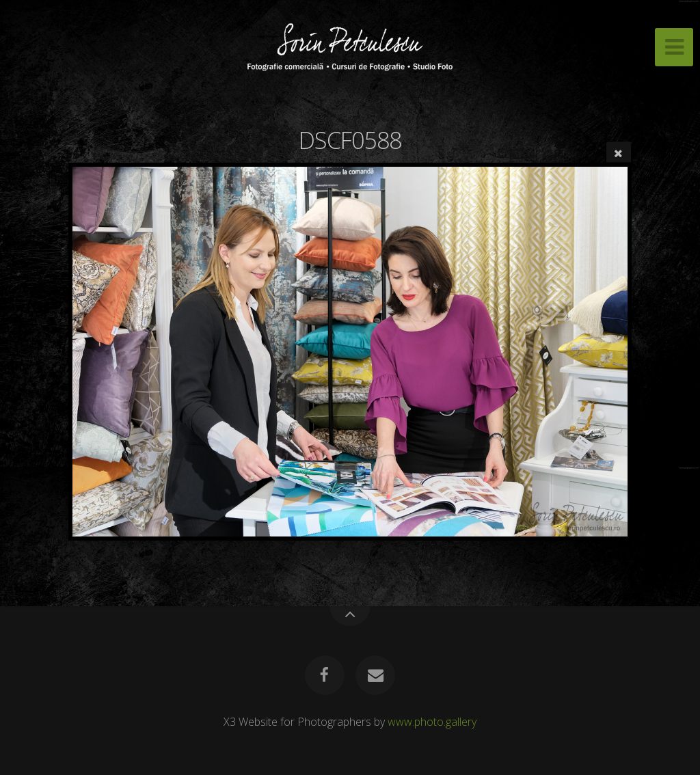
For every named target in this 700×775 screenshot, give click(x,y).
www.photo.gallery (432, 722)
